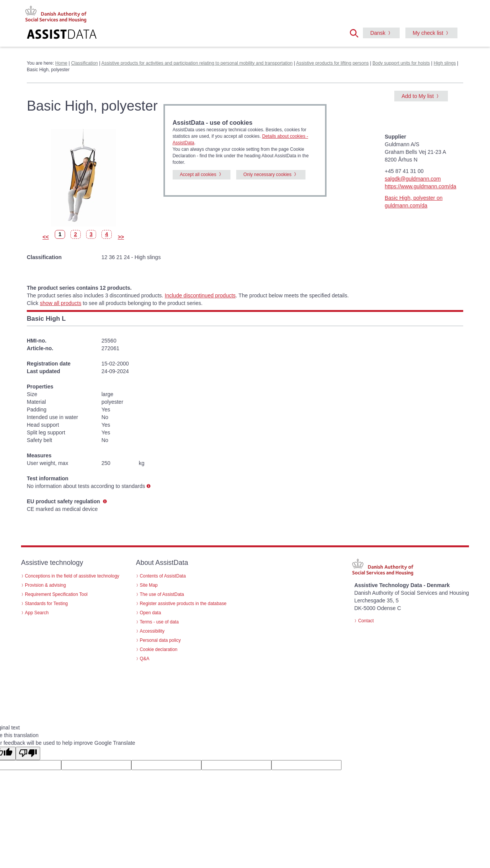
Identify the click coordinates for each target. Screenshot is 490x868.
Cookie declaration (159, 649)
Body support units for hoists (401, 63)
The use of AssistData (162, 594)
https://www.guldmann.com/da (421, 186)
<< (46, 237)
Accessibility (152, 631)
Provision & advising (45, 585)
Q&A (145, 659)
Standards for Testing (46, 604)
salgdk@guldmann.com (413, 179)
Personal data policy (160, 640)
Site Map (149, 585)
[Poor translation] (28, 753)
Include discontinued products (200, 295)
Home (61, 63)
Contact (366, 621)
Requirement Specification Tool (56, 594)
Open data (150, 613)
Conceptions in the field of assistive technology (72, 576)
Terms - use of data (159, 622)
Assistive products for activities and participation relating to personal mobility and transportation (197, 63)
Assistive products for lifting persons (333, 63)
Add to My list (418, 96)
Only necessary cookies (268, 175)
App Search (37, 613)
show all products (60, 303)
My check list (428, 33)
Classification (85, 63)
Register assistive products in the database (183, 604)
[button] (356, 33)
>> (121, 237)
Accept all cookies (198, 175)
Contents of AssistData (163, 576)
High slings (445, 63)
